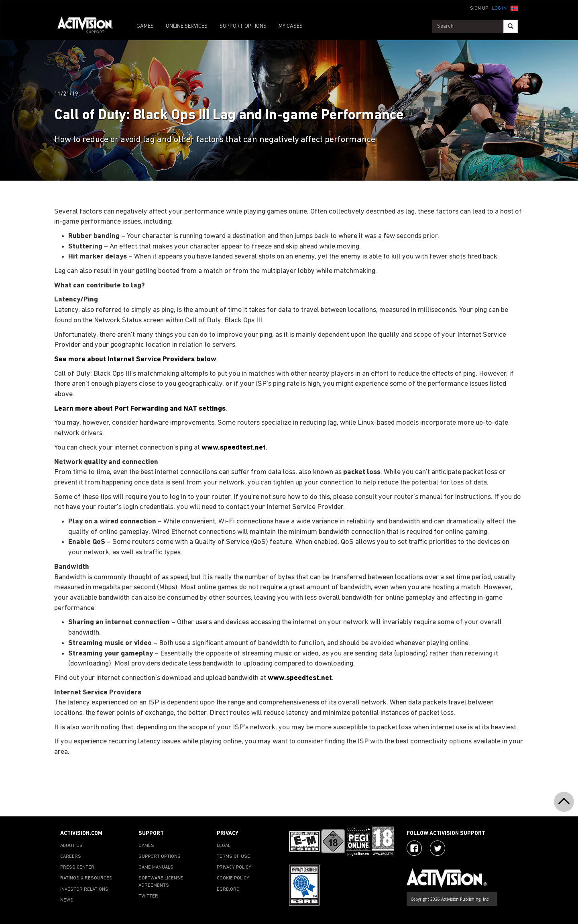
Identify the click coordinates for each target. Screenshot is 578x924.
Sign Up (479, 8)
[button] (514, 8)
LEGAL (224, 846)
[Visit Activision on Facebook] (414, 848)
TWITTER (148, 896)
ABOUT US (71, 846)
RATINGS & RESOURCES (86, 878)
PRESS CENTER (77, 867)
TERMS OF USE (233, 857)
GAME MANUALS (156, 867)
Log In (499, 8)
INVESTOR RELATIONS (84, 889)
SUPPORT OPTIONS (243, 26)
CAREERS (71, 857)
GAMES (145, 26)
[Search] (511, 26)
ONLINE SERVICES (187, 26)
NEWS (67, 900)
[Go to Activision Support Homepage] (89, 26)
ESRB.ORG (228, 889)
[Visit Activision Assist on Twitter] (438, 848)
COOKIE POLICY (233, 878)
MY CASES (291, 26)
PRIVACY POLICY (234, 867)
